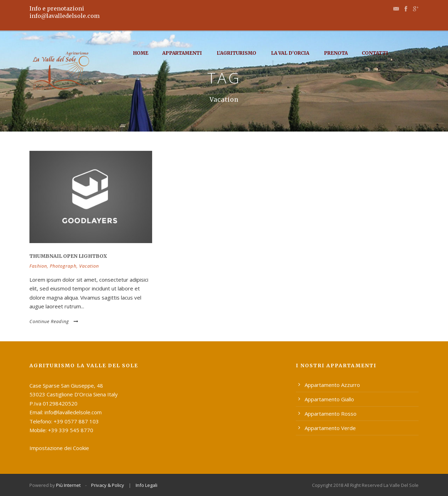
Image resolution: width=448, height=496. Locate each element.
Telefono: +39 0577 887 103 (64, 421)
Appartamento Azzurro (332, 385)
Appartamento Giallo (329, 399)
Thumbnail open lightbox (68, 256)
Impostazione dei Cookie (59, 448)
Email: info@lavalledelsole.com (66, 412)
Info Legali (147, 485)
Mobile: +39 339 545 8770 (61, 430)
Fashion (38, 266)
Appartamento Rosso (331, 414)
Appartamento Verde (330, 428)
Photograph (63, 266)
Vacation (89, 266)
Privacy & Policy (108, 485)
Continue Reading (54, 321)
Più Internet (68, 485)
